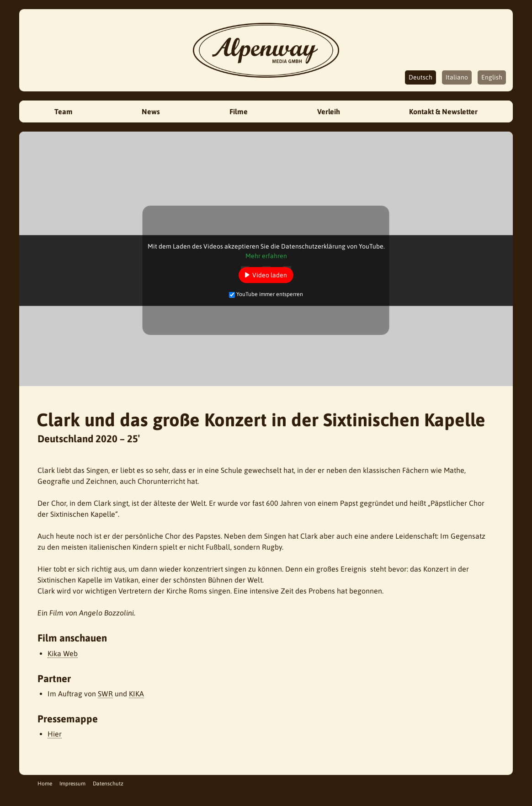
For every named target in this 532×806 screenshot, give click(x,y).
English (492, 77)
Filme (239, 111)
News (151, 111)
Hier (55, 734)
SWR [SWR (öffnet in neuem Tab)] (105, 694)
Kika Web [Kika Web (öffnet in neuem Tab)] (63, 653)
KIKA (136, 694)
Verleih (329, 111)
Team (64, 111)
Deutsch (420, 77)
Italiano (457, 77)
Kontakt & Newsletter (443, 111)
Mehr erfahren (266, 255)
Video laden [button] (270, 275)
